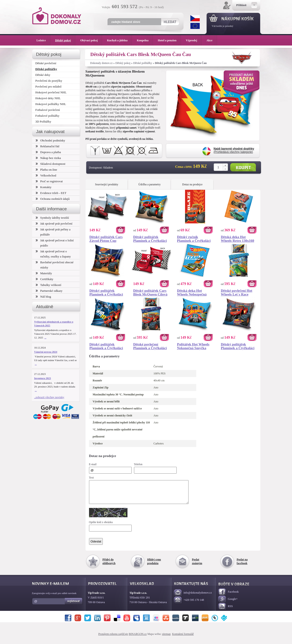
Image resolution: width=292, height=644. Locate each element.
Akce (210, 40)
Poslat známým (197, 566)
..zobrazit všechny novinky (49, 397)
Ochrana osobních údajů (53, 199)
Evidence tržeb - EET (51, 193)
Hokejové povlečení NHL (51, 92)
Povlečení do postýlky (49, 81)
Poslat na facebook (242, 566)
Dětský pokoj (123, 63)
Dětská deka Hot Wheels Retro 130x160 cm (238, 239)
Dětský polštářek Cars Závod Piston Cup (106, 239)
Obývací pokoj (91, 40)
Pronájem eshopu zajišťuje (113, 638)
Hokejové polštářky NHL (51, 104)
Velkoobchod (46, 175)
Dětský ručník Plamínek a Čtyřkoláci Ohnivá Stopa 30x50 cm (195, 239)
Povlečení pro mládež (49, 86)
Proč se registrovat (49, 181)
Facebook (228, 596)
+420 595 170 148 (189, 604)
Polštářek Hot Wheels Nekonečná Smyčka (193, 346)
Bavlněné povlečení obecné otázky (55, 265)
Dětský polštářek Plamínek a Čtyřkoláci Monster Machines (238, 346)
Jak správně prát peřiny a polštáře (53, 232)
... (45, 338)
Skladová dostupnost (51, 164)
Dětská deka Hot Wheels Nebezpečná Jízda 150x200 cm (192, 292)
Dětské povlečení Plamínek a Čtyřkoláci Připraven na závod (150, 346)
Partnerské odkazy (49, 291)
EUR (195, 26)
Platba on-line (46, 170)
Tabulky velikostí (48, 285)
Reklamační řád (48, 146)
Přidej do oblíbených (109, 566)
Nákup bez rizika (48, 158)
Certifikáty (45, 279)
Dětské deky (43, 75)
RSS (225, 611)
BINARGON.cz (138, 638)
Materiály (44, 273)
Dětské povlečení (46, 63)
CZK (195, 18)
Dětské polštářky (143, 63)
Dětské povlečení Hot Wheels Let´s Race (237, 292)
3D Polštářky (43, 121)
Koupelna (145, 40)
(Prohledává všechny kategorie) (234, 150)
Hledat (170, 22)
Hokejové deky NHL (48, 98)
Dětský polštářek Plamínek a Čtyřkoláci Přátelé (106, 292)
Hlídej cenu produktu (154, 566)
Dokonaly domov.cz (101, 63)
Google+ (228, 604)
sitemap (166, 638)
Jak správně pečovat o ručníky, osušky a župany (53, 254)
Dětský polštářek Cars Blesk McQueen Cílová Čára (150, 292)
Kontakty (44, 187)
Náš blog (43, 297)
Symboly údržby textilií (52, 218)
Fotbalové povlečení (48, 110)
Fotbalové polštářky (48, 116)
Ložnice (44, 40)
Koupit (243, 167)
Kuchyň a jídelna (120, 40)
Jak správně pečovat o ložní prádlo (55, 243)
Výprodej (194, 40)
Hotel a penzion (169, 40)
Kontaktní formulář (183, 638)
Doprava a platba (48, 152)
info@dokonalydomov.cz (193, 597)
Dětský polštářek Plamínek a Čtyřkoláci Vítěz (106, 346)
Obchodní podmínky (50, 140)
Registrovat (74, 605)
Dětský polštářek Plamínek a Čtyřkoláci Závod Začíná (150, 239)
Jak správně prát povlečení (54, 223)
